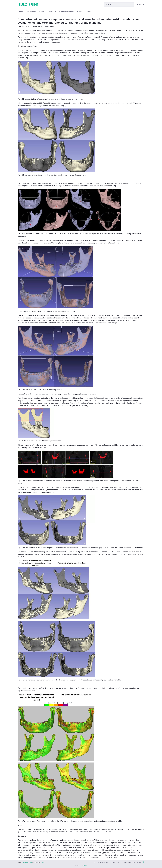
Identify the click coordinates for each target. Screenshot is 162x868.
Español (84, 865)
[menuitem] (21, 11)
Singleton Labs (27, 862)
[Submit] (132, 5)
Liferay (42, 862)
